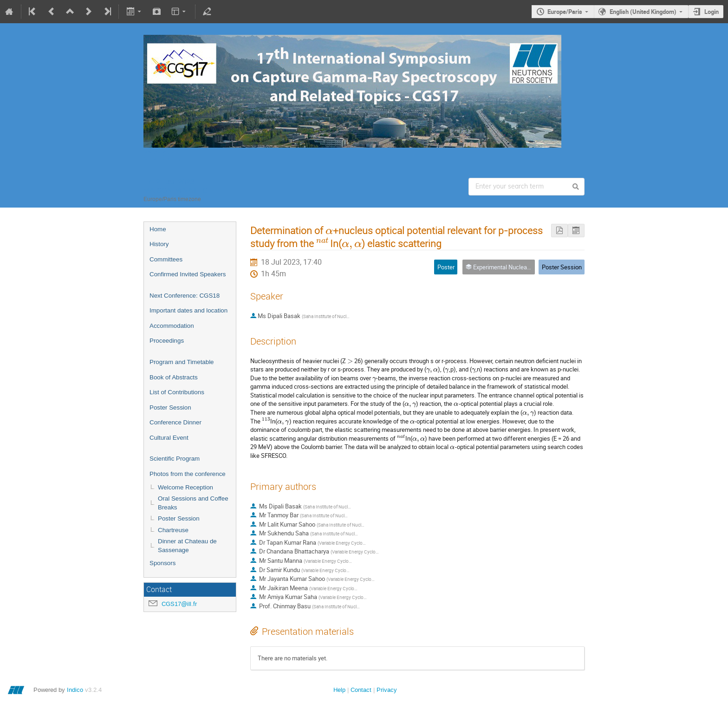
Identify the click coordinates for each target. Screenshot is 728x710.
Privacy (387, 690)
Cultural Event (169, 438)
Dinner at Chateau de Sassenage (187, 546)
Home (158, 229)
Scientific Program (175, 459)
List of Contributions (177, 392)
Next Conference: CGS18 (185, 296)
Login (712, 12)
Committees (166, 259)
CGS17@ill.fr (179, 604)
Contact (361, 690)
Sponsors (162, 563)
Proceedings (167, 341)
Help (339, 690)
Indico (75, 690)
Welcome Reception (185, 487)
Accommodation (172, 326)
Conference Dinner (175, 422)
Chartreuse (173, 530)
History (159, 244)
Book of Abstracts (174, 377)
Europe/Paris (565, 12)
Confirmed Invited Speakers (188, 274)
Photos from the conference (188, 474)
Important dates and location (188, 310)
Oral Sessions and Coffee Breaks (193, 503)
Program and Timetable (182, 362)
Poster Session (170, 407)
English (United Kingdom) (643, 12)
